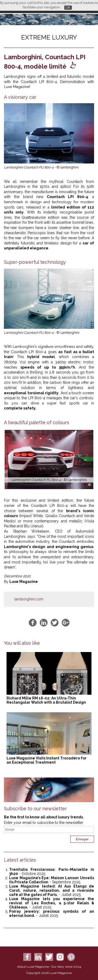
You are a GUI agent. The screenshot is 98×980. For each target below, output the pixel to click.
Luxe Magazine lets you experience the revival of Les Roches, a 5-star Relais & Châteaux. (52, 903)
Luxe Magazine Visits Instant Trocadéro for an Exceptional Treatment (47, 760)
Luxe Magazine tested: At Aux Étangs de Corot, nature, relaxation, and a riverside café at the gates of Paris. (52, 890)
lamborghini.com (29, 599)
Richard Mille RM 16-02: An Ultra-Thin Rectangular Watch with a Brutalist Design (46, 700)
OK (68, 7)
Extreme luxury (49, 37)
